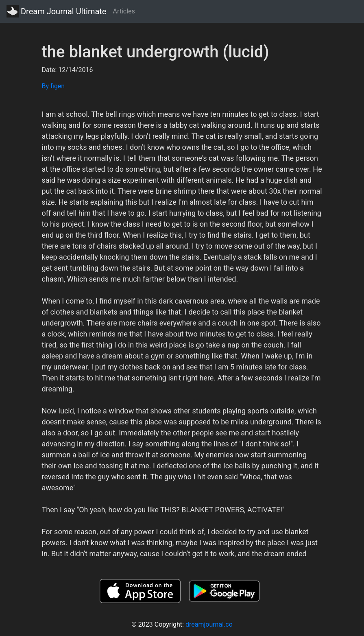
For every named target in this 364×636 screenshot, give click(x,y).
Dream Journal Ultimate (56, 11)
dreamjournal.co (209, 624)
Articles (124, 11)
